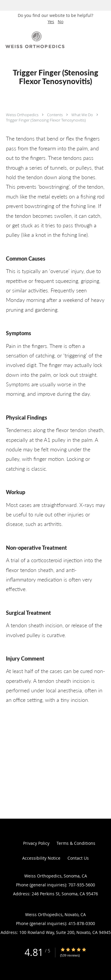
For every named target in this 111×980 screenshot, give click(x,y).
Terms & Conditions (76, 843)
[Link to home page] (46, 40)
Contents (55, 115)
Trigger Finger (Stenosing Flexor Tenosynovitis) (46, 120)
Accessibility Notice (41, 858)
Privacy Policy (36, 843)
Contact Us (78, 858)
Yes (51, 22)
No (61, 22)
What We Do (83, 115)
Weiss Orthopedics (23, 115)
